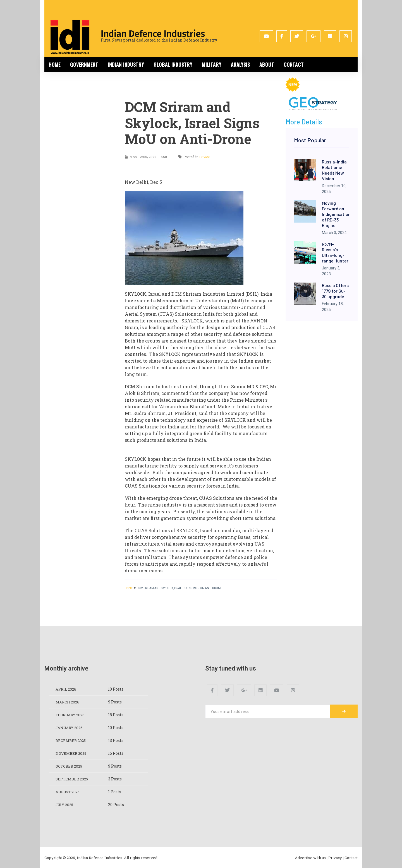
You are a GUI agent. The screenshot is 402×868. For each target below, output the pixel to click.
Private (205, 157)
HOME (129, 588)
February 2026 (71, 715)
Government (84, 64)
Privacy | (336, 858)
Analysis (240, 64)
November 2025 (72, 753)
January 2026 (70, 728)
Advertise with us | (311, 858)
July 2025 (66, 805)
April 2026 (67, 689)
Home (55, 64)
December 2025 (72, 740)
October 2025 (70, 766)
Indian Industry (126, 64)
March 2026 (68, 702)
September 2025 (73, 779)
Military (212, 64)
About (267, 64)
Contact (294, 64)
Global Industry (173, 64)
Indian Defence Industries (153, 34)
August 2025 (69, 792)
